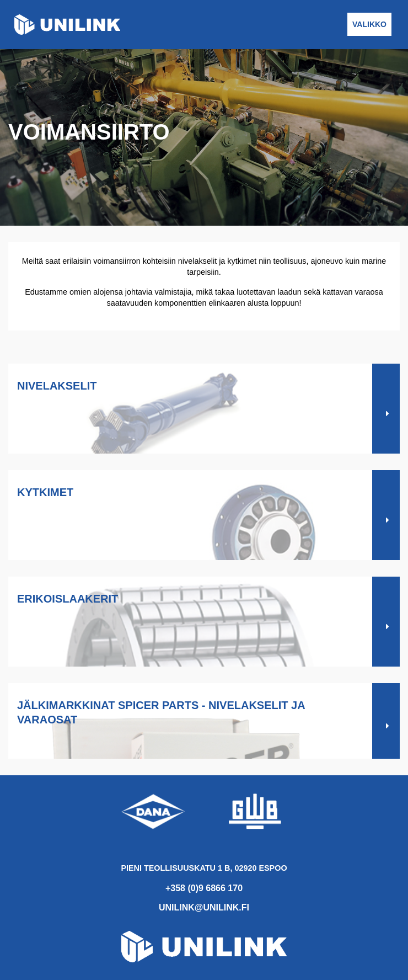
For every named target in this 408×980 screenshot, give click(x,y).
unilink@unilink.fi (204, 907)
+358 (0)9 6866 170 (204, 888)
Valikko (369, 24)
